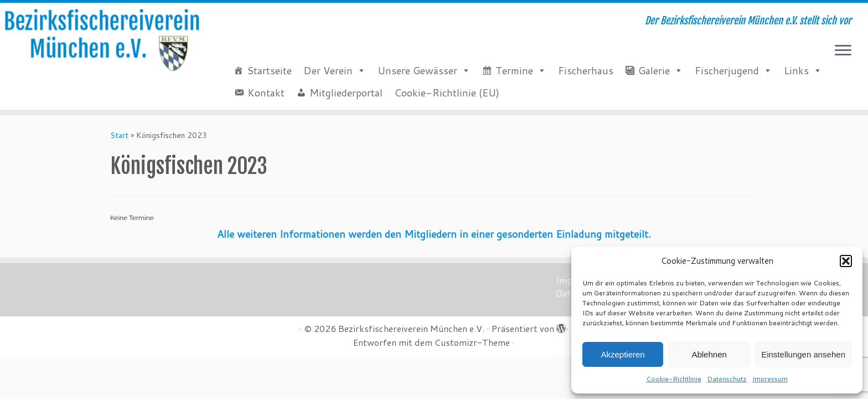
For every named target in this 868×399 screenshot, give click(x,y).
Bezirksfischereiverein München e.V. (411, 329)
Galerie (654, 70)
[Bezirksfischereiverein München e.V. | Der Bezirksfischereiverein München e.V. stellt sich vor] (100, 40)
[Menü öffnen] (843, 51)
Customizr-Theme (472, 342)
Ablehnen (709, 354)
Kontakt (266, 93)
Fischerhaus (586, 70)
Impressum (770, 379)
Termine (514, 70)
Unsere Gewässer (417, 70)
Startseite (269, 70)
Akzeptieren (622, 354)
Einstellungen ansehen (803, 354)
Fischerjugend (727, 70)
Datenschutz (727, 379)
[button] (846, 261)
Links (796, 70)
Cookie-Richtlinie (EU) (447, 93)
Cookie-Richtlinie (674, 379)
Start (119, 135)
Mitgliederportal (346, 93)
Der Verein (328, 70)
